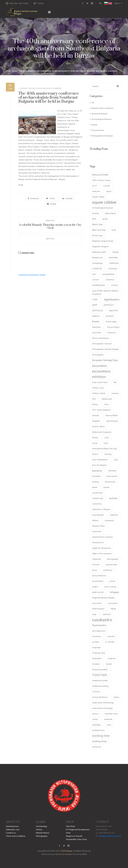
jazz (116, 460)
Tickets (39, 3)
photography (113, 559)
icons (95, 443)
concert (96, 280)
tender (109, 664)
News (15, 71)
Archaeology (42, 826)
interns (95, 454)
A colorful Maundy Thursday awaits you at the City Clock (50, 226)
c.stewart (23, 88)
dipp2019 (113, 310)
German (96, 415)
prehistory (108, 570)
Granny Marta (98, 426)
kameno (97, 471)
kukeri (95, 487)
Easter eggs (111, 321)
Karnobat (112, 471)
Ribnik (113, 609)
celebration (114, 263)
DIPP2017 (109, 305)
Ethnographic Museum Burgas (105, 349)
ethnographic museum (102, 344)
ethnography (98, 355)
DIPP (95, 305)
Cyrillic (95, 299)
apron (109, 191)
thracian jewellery (100, 669)
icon (107, 437)
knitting (95, 482)
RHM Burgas (67, 851)
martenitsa (98, 515)
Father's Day (98, 388)
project (95, 587)
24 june (107, 186)
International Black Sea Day (105, 448)
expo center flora (100, 382)
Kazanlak (96, 476)
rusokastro (102, 620)
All (93, 103)
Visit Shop (70, 826)
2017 (95, 186)
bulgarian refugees (100, 246)
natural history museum (102, 537)
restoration (113, 603)
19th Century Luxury (101, 180)
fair (115, 382)
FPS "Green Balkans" (102, 410)
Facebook (33, 198)
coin (94, 274)
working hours (98, 730)
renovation (97, 603)
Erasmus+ (112, 333)
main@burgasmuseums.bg (110, 836)
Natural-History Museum (102, 108)
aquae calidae (104, 202)
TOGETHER (100, 675)
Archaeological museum (103, 208)
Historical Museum (100, 114)
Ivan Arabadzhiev (100, 460)
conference (98, 285)
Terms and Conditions (16, 836)
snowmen (97, 636)
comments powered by (32, 275)
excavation (99, 366)
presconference (99, 576)
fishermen (107, 399)
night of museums (101, 548)
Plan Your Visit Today (17, 3)
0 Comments (56, 88)
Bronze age (97, 235)
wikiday (96, 725)
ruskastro (107, 614)
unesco (95, 714)
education (96, 327)
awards (95, 213)
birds (105, 219)
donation (110, 316)
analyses (96, 191)
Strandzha (97, 658)
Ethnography (42, 836)
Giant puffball (111, 415)
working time (101, 736)
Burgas (116, 252)
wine (109, 725)
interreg (108, 454)
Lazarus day (98, 498)
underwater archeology (102, 708)
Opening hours (12, 826)
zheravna (96, 747)
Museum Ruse (98, 526)
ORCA (85, 854)
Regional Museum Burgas (103, 598)
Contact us (11, 833)
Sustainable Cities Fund (76, 839)
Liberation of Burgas (101, 509)
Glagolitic (96, 421)
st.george (96, 647)
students (112, 658)
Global (94, 125)
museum (109, 520)
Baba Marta (110, 213)
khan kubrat (112, 476)
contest (114, 285)
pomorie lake (111, 564)
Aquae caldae (98, 197)
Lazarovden (97, 493)
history (95, 437)
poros (95, 570)
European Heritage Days (105, 360)
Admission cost (13, 829)
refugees (114, 592)
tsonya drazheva (100, 697)
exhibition (99, 377)
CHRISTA (97, 268)
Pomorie (96, 564)
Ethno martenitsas (100, 338)
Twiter (51, 198)
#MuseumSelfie (100, 175)
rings (94, 614)
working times (99, 741)
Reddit (51, 204)
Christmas (113, 268)
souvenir (111, 636)
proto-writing (110, 587)
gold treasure (112, 421)
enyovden (97, 333)
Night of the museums (102, 553)
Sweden (96, 664)
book (114, 230)
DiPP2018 (97, 310)
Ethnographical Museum (102, 136)
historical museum (102, 432)
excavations (101, 371)
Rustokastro (99, 625)
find (94, 399)
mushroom (97, 531)
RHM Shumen (98, 609)
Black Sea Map (99, 230)
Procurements (98, 130)
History (39, 829)
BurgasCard (97, 257)
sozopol (96, 642)
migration (114, 515)
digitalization (112, 299)
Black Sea (97, 224)
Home (8, 71)
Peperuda (96, 559)
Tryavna (96, 692)
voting (95, 719)
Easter (96, 321)
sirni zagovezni (99, 631)
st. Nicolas (110, 642)
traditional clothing (100, 686)
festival (115, 393)
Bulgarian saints (99, 252)
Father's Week (99, 393)
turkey (116, 697)
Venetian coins (111, 714)
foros (107, 404)
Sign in (118, 3)
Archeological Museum (39, 88)
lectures (113, 498)
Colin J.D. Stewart (65, 854)
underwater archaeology (103, 703)
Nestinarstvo (98, 542)
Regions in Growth (74, 836)
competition (108, 274)
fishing (95, 404)
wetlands (108, 719)
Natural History (43, 833)
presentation (98, 581)
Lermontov (97, 504)
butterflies (113, 257)
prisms (113, 581)
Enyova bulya (113, 327)
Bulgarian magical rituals (103, 241)
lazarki (106, 487)
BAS (94, 219)
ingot (106, 443)
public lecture (98, 592)
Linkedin (68, 198)
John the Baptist (99, 465)
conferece (110, 280)
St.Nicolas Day (99, 653)
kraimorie (110, 482)
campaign (97, 263)
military (95, 520)
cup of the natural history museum (105, 292)
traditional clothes (100, 680)
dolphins (96, 316)
